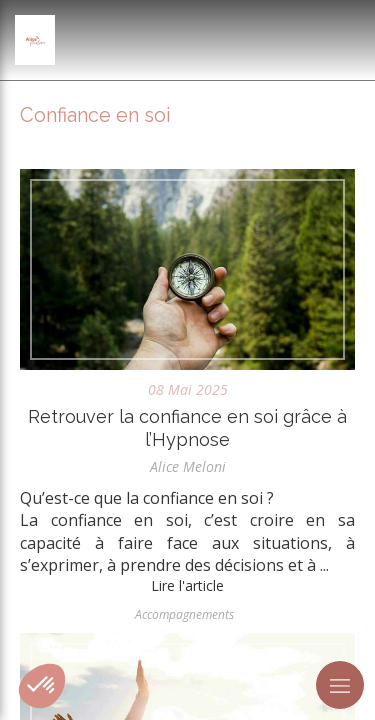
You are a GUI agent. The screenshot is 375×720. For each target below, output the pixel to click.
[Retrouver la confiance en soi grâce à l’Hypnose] (187, 269)
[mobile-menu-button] (340, 685)
